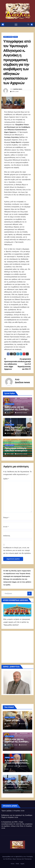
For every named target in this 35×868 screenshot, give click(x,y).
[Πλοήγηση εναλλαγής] (16, 25)
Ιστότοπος (7, 536)
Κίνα (12, 758)
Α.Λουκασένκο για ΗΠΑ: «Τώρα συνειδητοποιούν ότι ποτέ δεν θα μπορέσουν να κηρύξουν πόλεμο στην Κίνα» (17, 824)
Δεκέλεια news (18, 89)
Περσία (13, 779)
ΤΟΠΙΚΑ (15, 37)
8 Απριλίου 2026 (12, 724)
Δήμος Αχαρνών (8, 37)
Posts (17, 864)
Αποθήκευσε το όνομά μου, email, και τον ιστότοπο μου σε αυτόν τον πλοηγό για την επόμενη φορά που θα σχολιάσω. (17, 550)
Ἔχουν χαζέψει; (12, 720)
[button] (28, 24)
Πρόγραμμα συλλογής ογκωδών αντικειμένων (16, 449)
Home (13, 864)
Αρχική (22, 864)
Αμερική (7, 758)
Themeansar (28, 859)
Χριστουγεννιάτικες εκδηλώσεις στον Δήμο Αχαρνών (11, 364)
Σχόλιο (6, 479)
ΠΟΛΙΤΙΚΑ (12, 717)
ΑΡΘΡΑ (7, 717)
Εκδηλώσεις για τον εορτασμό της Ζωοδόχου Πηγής (17, 409)
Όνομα (6, 518)
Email (6, 527)
